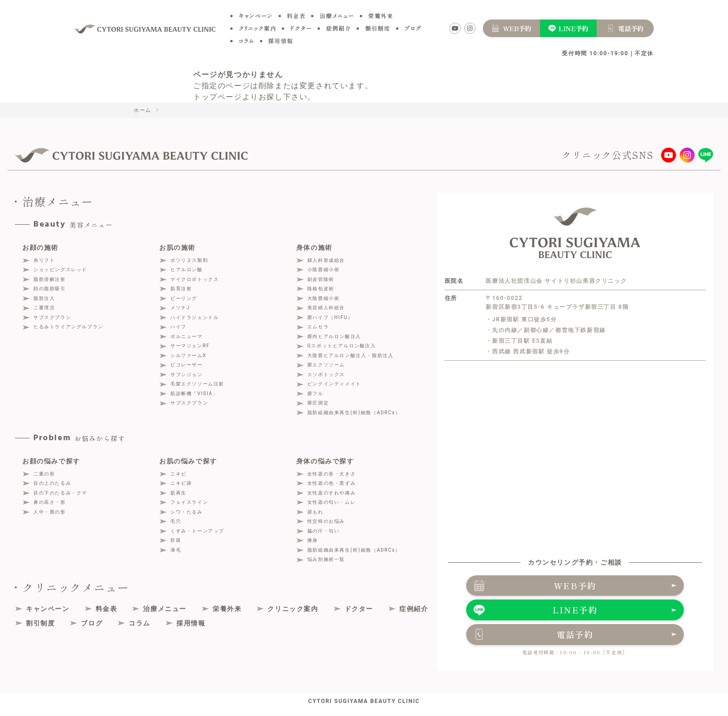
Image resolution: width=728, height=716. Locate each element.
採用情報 (281, 41)
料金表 (296, 16)
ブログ (413, 28)
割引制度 (377, 28)
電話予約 (575, 635)
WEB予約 (575, 586)
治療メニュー (337, 16)
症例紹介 (338, 28)
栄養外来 (381, 16)
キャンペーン (256, 16)
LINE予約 (575, 611)
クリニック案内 (257, 28)
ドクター (301, 28)
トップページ (218, 97)
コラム (247, 41)
